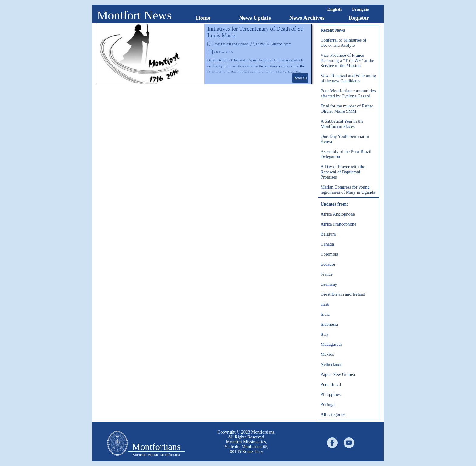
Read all (300, 78)
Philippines (331, 394)
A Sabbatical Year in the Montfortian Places (342, 124)
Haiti (325, 304)
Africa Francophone (338, 224)
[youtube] (349, 443)
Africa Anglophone (338, 214)
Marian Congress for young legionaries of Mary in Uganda (348, 190)
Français (360, 9)
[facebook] (332, 443)
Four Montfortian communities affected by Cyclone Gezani (348, 93)
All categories (333, 414)
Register (359, 18)
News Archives (307, 18)
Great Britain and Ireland (230, 44)
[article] (204, 54)
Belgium (328, 234)
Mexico (327, 354)
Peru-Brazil (331, 384)
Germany (329, 284)
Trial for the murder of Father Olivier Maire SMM (347, 109)
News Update (255, 18)
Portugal (328, 404)
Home (203, 18)
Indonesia (329, 324)
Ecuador (328, 264)
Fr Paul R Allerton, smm (274, 44)
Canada (327, 244)
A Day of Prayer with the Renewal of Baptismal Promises (343, 172)
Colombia (329, 254)
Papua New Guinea (338, 374)
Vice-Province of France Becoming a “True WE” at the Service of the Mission (347, 60)
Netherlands (331, 364)
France (327, 274)
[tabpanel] (246, 442)
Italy (325, 334)
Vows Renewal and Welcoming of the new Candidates (348, 78)
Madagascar (331, 344)
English (334, 9)
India (325, 314)
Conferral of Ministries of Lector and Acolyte (343, 43)
